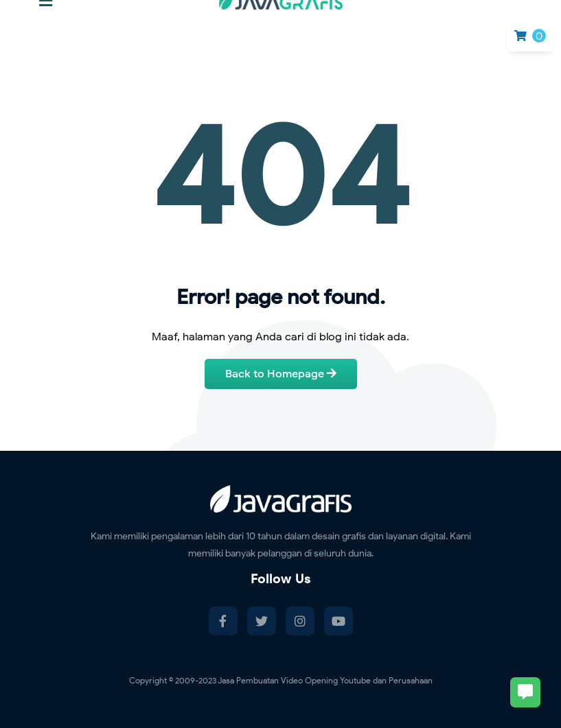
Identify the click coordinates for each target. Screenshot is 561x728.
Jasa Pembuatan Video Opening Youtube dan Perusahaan (325, 680)
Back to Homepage (281, 374)
